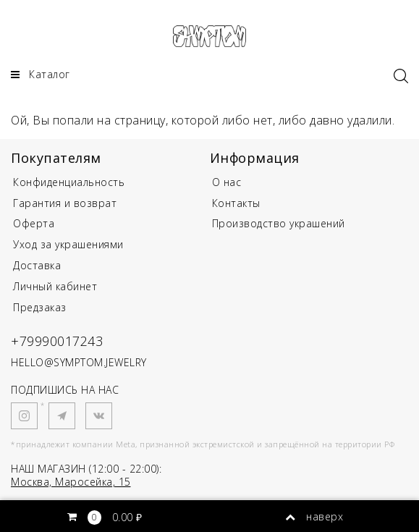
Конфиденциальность (69, 182)
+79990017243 (57, 341)
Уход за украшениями (68, 244)
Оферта (34, 223)
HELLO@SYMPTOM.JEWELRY (79, 362)
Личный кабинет (55, 286)
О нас (227, 182)
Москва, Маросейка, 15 (71, 482)
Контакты (236, 203)
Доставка (37, 265)
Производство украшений (279, 223)
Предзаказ (40, 307)
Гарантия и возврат (65, 203)
